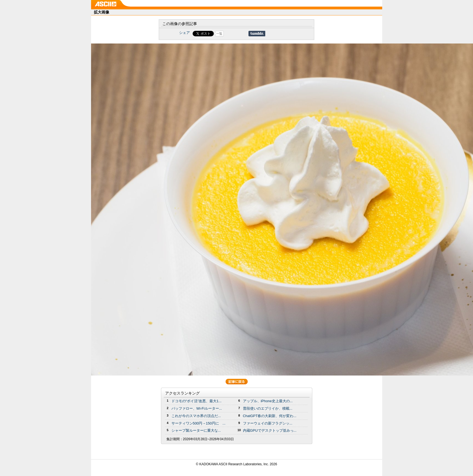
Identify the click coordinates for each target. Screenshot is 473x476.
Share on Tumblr (257, 34)
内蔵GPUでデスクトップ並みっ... (270, 430)
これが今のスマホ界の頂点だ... (196, 416)
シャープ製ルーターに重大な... (196, 430)
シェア (184, 33)
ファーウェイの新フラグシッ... (268, 423)
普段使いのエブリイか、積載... (268, 408)
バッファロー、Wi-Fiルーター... (197, 408)
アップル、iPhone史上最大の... (268, 401)
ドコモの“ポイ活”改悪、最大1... (197, 401)
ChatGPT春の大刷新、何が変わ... (270, 416)
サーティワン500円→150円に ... (199, 423)
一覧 (219, 34)
